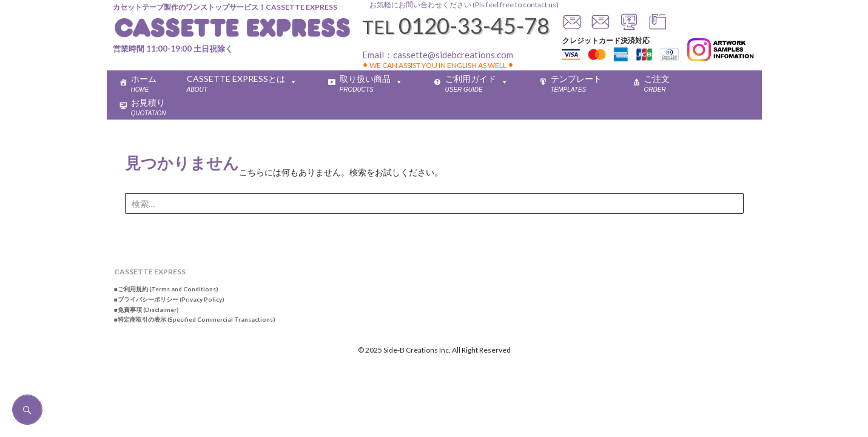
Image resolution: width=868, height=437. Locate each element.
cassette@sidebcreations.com (453, 55)
